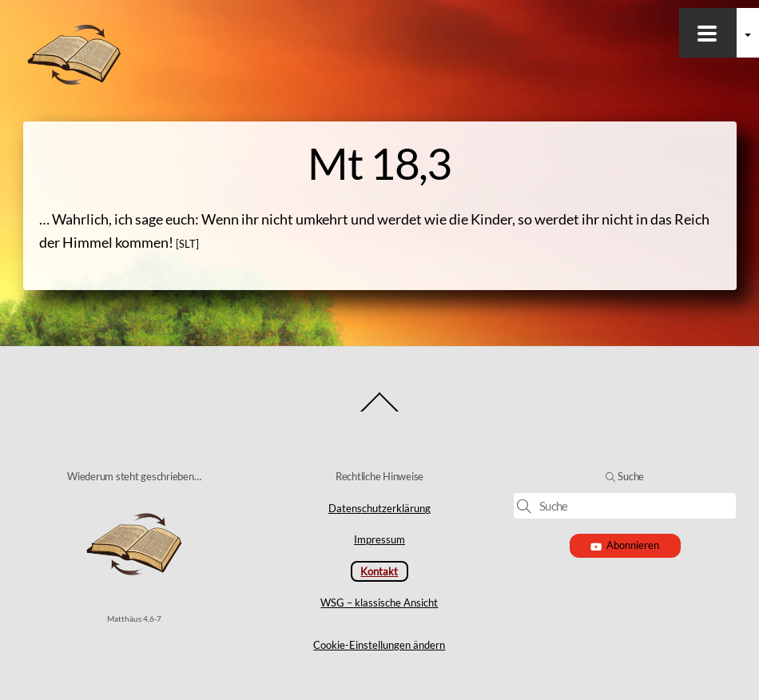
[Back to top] (380, 411)
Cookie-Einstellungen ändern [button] (379, 645)
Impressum (379, 539)
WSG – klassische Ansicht (379, 603)
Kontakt (379, 571)
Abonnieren (625, 545)
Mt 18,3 (379, 163)
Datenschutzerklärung (379, 508)
